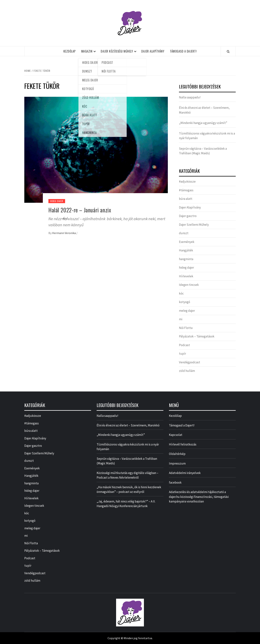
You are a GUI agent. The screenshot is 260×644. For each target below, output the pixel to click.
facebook (175, 482)
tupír (182, 354)
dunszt (184, 233)
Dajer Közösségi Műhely (117, 51)
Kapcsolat (176, 435)
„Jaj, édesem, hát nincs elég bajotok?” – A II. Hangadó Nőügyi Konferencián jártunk (126, 504)
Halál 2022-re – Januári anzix (80, 210)
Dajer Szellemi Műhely (194, 225)
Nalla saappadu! (190, 97)
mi (181, 319)
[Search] (228, 51)
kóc (181, 293)
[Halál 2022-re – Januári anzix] (96, 149)
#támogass (186, 190)
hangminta (186, 259)
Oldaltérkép (177, 454)
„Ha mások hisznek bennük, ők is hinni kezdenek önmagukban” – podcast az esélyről (129, 490)
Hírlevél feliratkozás (183, 444)
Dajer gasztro (188, 216)
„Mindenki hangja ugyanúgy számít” (203, 123)
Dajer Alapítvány (153, 51)
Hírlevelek (186, 276)
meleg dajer (187, 311)
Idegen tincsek (189, 285)
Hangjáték (186, 250)
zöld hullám (187, 371)
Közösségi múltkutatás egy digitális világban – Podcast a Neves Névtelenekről (127, 475)
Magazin (87, 51)
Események (187, 242)
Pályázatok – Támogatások (197, 336)
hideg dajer (57, 201)
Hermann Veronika (64, 233)
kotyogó (185, 302)
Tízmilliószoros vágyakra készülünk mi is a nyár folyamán (207, 136)
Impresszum (177, 463)
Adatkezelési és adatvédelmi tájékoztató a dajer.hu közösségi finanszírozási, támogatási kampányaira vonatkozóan (199, 497)
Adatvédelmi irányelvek (185, 473)
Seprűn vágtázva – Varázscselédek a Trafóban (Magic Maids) (203, 151)
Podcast (184, 345)
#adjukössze (187, 181)
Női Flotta (186, 328)
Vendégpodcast (190, 362)
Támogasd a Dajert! (183, 51)
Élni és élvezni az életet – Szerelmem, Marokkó (204, 110)
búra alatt (186, 199)
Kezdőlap (70, 51)
